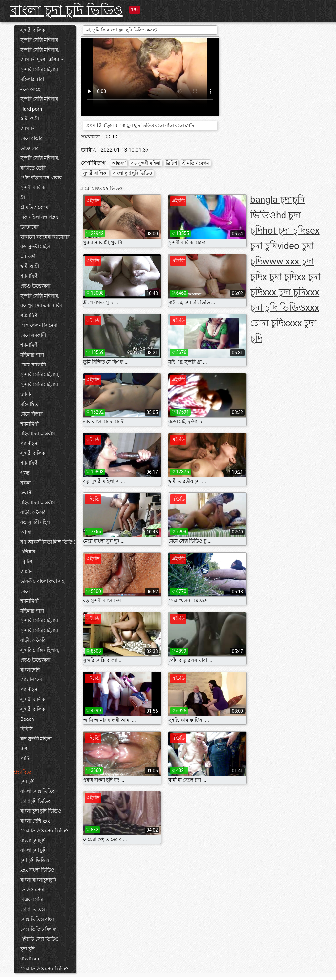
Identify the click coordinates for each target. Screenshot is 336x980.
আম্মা (26, 532)
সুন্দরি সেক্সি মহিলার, (40, 50)
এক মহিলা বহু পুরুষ (39, 217)
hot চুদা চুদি (284, 230)
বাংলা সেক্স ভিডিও (38, 791)
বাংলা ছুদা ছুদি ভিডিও (132, 173)
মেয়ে (25, 591)
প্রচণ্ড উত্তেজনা (35, 286)
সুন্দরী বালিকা (33, 30)
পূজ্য (25, 473)
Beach (27, 719)
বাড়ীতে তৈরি (33, 168)
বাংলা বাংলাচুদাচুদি (38, 880)
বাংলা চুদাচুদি (33, 841)
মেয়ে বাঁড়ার (31, 138)
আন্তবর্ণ (28, 257)
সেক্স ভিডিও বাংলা (38, 919)
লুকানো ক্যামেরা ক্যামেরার (45, 237)
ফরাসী (26, 493)
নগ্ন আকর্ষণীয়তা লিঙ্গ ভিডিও (48, 542)
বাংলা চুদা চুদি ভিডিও (67, 10)
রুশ (24, 749)
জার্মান (27, 394)
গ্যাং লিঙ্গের (31, 680)
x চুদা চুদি (280, 277)
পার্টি (25, 759)
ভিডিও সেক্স (32, 890)
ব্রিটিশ (26, 562)
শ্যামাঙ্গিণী (30, 276)
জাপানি (28, 129)
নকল (25, 483)
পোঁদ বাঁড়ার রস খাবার (41, 178)
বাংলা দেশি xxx (35, 821)
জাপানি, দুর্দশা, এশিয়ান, (42, 60)
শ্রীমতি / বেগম (34, 207)
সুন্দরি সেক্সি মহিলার (39, 40)
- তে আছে (31, 89)
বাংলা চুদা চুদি (33, 850)
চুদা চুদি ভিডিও (35, 860)
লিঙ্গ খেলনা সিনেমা (39, 325)
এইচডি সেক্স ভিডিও (40, 939)
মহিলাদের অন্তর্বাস (38, 434)
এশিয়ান (28, 552)
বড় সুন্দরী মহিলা (36, 247)
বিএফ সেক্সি (32, 900)
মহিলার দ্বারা (32, 79)
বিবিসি (27, 729)
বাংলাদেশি (30, 670)
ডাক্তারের (30, 148)
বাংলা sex (30, 959)
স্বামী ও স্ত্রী (30, 119)
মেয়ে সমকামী (33, 335)
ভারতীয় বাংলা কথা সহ (42, 581)
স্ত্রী (23, 198)
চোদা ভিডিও (33, 909)
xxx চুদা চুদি (284, 292)
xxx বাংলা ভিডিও (37, 870)
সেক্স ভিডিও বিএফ (38, 929)
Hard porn (31, 109)
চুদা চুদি (28, 782)
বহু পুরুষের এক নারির (41, 306)
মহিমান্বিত (29, 404)
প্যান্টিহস (29, 444)
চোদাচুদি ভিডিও (36, 801)
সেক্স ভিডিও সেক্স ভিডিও (44, 831)
